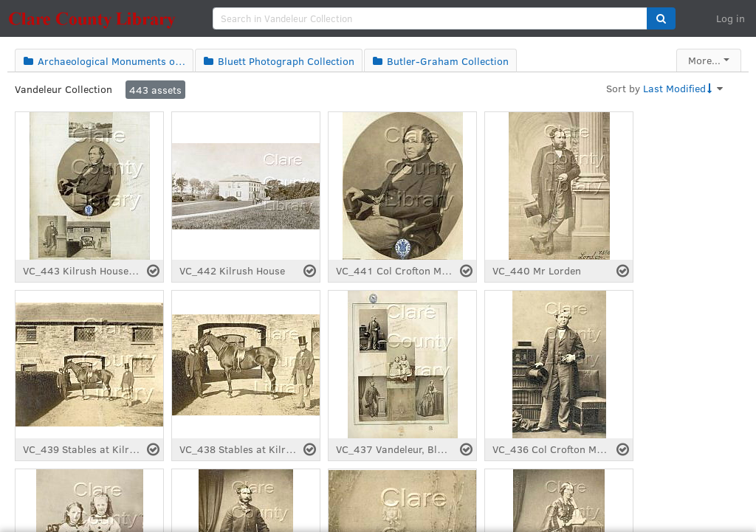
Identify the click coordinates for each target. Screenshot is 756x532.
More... (704, 60)
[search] (430, 18)
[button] (661, 18)
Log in (731, 18)
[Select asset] (153, 271)
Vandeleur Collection (63, 89)
